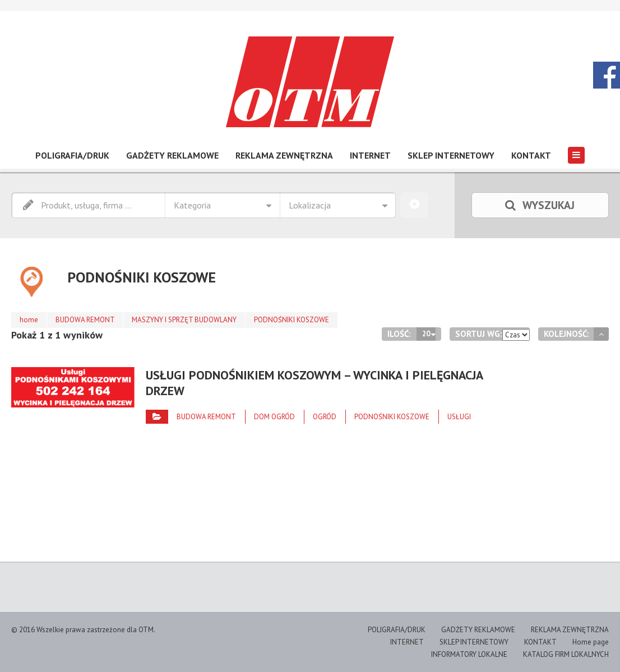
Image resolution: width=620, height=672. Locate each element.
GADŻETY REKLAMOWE (172, 155)
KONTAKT (531, 155)
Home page (591, 642)
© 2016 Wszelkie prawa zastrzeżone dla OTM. (83, 630)
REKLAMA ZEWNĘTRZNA (284, 155)
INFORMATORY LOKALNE (469, 654)
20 (426, 334)
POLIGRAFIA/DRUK (72, 155)
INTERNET (370, 155)
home (29, 320)
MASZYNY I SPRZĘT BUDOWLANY (185, 320)
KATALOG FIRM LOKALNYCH (566, 654)
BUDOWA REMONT (85, 320)
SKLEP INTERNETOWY (451, 155)
